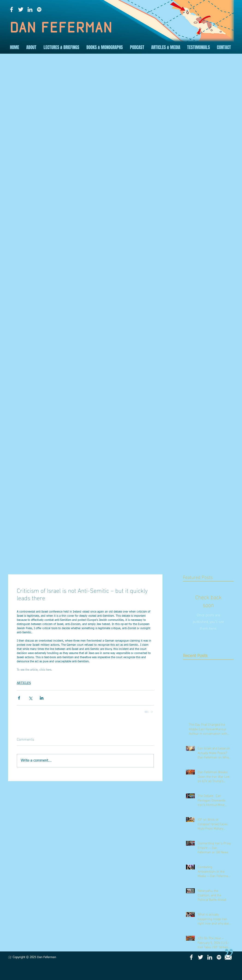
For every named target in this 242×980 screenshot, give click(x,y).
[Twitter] (21, 9)
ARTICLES (24, 683)
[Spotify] (39, 9)
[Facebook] (12, 9)
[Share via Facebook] (19, 698)
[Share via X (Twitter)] (30, 698)
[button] (31, 47)
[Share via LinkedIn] (42, 698)
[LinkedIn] (30, 9)
